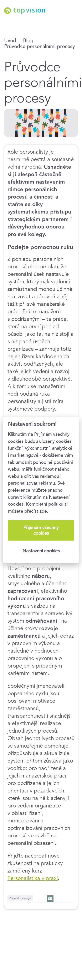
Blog (28, 41)
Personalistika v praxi (33, 878)
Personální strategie (20, 898)
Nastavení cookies (41, 551)
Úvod (10, 41)
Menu (73, 21)
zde (43, 511)
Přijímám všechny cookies (41, 530)
